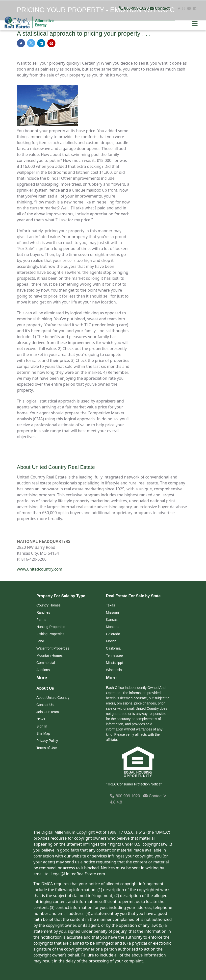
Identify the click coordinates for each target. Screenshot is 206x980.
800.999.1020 (125, 796)
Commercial (46, 663)
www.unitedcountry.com (40, 569)
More (42, 678)
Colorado (113, 634)
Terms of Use (47, 748)
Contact (160, 8)
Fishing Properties (50, 634)
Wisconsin (114, 670)
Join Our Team (48, 712)
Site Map (43, 734)
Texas (111, 605)
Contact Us (45, 705)
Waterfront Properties (53, 649)
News (41, 719)
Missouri (112, 613)
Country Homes (48, 605)
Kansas (112, 620)
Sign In (42, 727)
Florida (111, 641)
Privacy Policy (47, 741)
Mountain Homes (50, 656)
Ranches (43, 613)
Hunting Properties (51, 627)
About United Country (53, 698)
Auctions (43, 670)
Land (40, 641)
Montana (113, 627)
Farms (41, 620)
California (113, 649)
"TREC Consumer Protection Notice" (134, 784)
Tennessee (114, 656)
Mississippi (114, 663)
